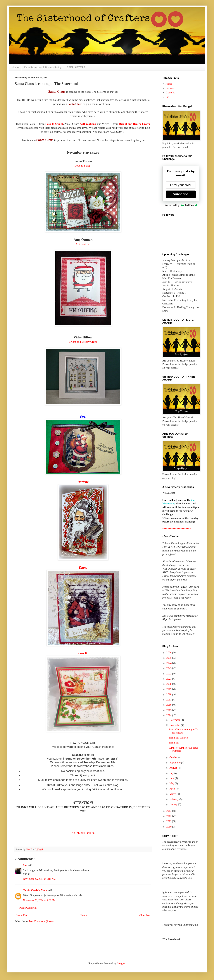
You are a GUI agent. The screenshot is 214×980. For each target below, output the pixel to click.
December (175, 720)
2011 (169, 821)
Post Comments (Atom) (41, 921)
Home (15, 67)
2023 (169, 668)
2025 (169, 658)
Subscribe (181, 194)
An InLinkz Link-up (83, 833)
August (173, 768)
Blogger (121, 963)
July (172, 773)
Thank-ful (174, 743)
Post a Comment (28, 908)
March (173, 794)
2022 (169, 674)
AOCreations (83, 244)
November (175, 725)
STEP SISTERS (76, 67)
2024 (169, 663)
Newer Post (22, 915)
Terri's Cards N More (35, 890)
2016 (169, 705)
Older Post (145, 915)
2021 (169, 679)
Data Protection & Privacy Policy (43, 67)
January (174, 804)
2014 (169, 715)
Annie (169, 84)
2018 (169, 694)
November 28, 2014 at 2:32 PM (39, 900)
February (174, 799)
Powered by (181, 205)
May (172, 783)
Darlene (170, 88)
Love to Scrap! (54, 124)
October (174, 757)
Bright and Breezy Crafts (134, 124)
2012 (169, 816)
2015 (169, 710)
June (172, 778)
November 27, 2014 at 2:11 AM (39, 879)
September (175, 763)
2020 (169, 684)
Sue (25, 865)
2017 (169, 700)
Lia (167, 97)
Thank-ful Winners (179, 738)
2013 (169, 811)
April (172, 789)
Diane (83, 568)
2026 (169, 653)
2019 (169, 689)
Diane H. (170, 93)
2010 (169, 827)
